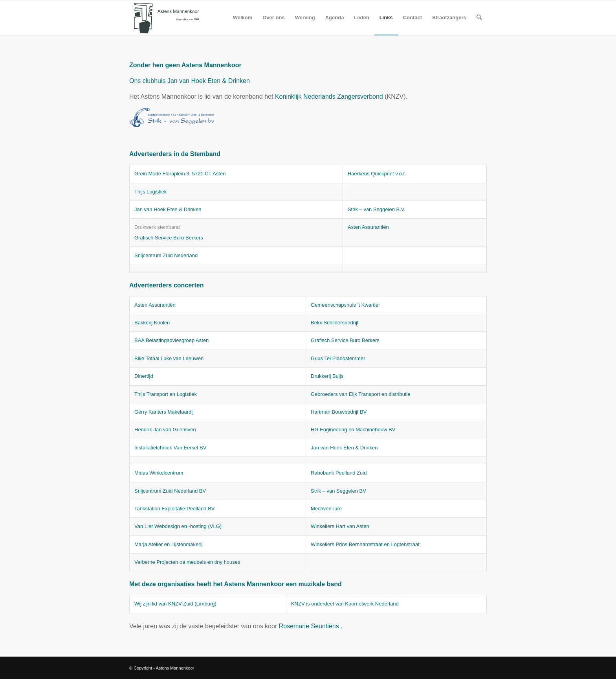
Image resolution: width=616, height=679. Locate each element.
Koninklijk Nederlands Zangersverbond (329, 97)
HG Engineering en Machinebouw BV (353, 430)
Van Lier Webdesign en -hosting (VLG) (178, 526)
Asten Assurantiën (368, 227)
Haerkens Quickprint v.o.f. (377, 174)
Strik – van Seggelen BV (338, 491)
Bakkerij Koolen (152, 323)
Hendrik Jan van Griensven (165, 430)
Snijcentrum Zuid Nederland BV (170, 491)
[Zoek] (479, 18)
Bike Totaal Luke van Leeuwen (169, 358)
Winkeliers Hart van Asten (340, 526)
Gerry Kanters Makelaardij (164, 412)
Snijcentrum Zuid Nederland (166, 255)
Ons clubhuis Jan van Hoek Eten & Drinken (190, 81)
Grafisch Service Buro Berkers (169, 238)
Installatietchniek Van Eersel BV (170, 448)
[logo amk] (167, 18)
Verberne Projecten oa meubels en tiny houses (187, 562)
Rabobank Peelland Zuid (339, 473)
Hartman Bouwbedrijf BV (339, 412)
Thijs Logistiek (150, 192)
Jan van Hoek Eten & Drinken (168, 209)
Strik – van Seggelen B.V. (377, 209)
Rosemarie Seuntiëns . (311, 626)
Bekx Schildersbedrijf (335, 323)
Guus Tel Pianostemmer (338, 358)
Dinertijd (144, 376)
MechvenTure (326, 509)
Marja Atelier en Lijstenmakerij (168, 544)
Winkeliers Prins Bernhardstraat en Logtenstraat (365, 544)
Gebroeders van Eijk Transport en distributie (361, 394)
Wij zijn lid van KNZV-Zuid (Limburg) (175, 604)
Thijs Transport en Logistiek (166, 394)
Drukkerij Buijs (327, 376)
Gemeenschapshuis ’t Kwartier (345, 305)
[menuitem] (243, 18)
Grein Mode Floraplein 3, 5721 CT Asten (180, 174)
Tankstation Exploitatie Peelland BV (175, 509)
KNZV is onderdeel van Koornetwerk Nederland (345, 604)
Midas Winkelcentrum (159, 473)
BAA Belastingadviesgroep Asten (171, 340)
